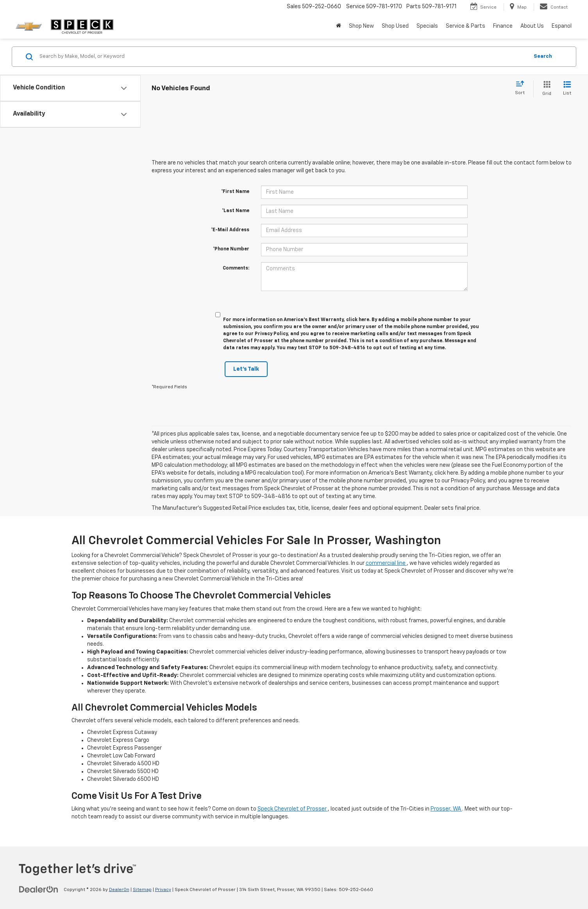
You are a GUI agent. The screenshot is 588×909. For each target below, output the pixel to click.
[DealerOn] (39, 889)
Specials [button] (427, 26)
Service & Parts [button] (466, 26)
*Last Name (236, 211)
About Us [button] (532, 26)
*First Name (235, 192)
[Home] (339, 26)
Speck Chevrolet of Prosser (293, 809)
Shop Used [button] (395, 26)
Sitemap (142, 890)
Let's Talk (246, 369)
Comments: (236, 268)
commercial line (386, 563)
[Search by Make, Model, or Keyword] (283, 57)
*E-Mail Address (230, 230)
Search (543, 56)
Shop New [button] (361, 26)
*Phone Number (231, 249)
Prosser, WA (446, 809)
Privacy (163, 890)
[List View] (567, 89)
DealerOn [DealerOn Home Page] (119, 890)
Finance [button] (503, 26)
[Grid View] (545, 89)
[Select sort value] (522, 88)
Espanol (562, 26)
